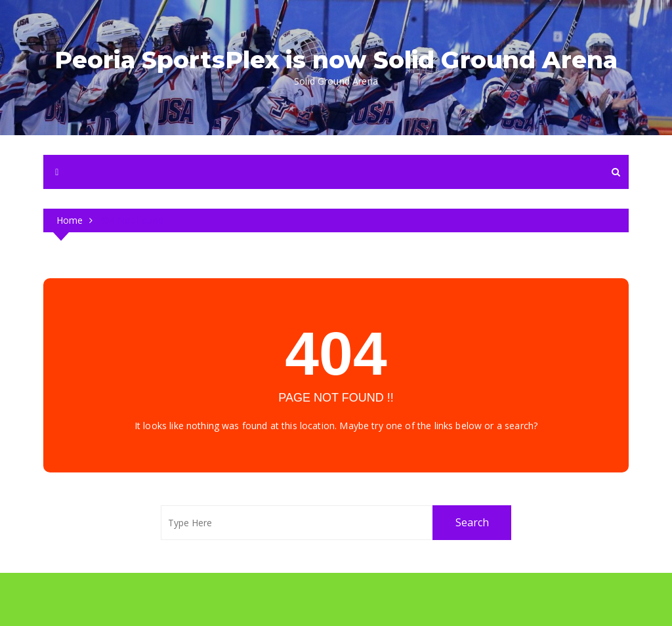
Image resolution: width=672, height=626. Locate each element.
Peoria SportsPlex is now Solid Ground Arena (336, 60)
